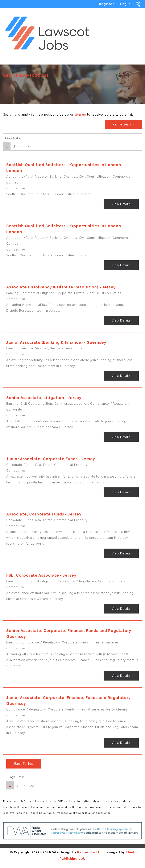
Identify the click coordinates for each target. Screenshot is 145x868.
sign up (80, 115)
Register (106, 4)
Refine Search (123, 124)
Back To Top (24, 764)
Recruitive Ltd (89, 852)
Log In (125, 4)
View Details (121, 204)
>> (29, 146)
